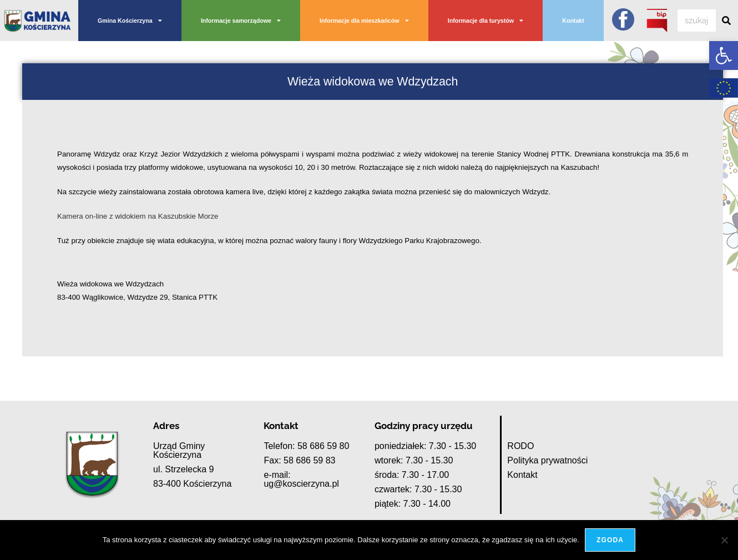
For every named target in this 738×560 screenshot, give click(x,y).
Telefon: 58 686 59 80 (306, 446)
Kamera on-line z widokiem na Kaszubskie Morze (138, 216)
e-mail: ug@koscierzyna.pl (301, 479)
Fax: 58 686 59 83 (299, 460)
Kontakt (573, 21)
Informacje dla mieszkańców (364, 21)
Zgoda (610, 540)
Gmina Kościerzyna (130, 21)
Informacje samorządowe (241, 21)
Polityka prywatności (547, 460)
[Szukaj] (727, 21)
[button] (724, 56)
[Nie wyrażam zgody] (724, 540)
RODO (520, 446)
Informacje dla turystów (486, 21)
